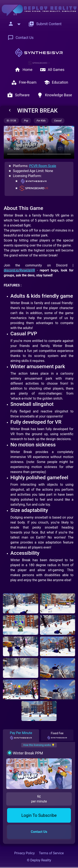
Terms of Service (51, 853)
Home (23, 70)
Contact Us (21, 38)
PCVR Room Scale (43, 166)
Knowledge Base (54, 95)
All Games (52, 70)
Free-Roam (24, 82)
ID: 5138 (11, 121)
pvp (26, 121)
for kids (41, 121)
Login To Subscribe (39, 815)
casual (58, 121)
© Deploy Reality (39, 860)
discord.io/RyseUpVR (19, 270)
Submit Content (45, 24)
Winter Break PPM (28, 753)
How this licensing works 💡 (39, 745)
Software (18, 95)
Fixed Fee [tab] (57, 736)
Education (56, 82)
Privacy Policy (24, 853)
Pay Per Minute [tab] (21, 736)
